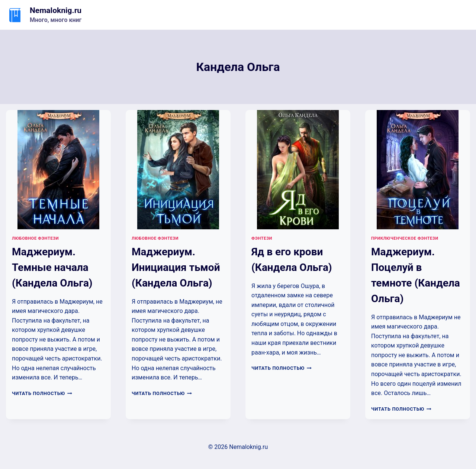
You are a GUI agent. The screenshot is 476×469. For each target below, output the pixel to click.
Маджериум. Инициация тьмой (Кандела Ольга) (176, 267)
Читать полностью (42, 393)
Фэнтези (262, 238)
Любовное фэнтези (35, 238)
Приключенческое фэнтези (405, 238)
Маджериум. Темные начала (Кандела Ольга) (52, 267)
